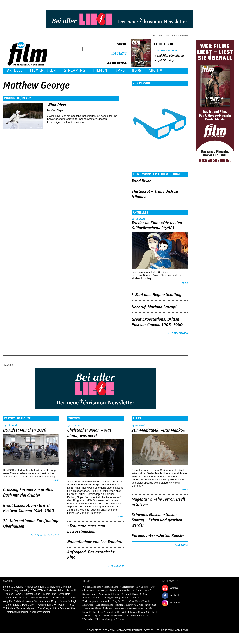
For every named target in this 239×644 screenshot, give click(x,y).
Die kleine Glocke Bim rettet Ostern (108, 608)
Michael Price (56, 590)
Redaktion (109, 630)
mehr (185, 283)
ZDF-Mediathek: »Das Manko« (158, 430)
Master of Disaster (113, 616)
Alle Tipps (181, 545)
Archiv (155, 70)
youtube (174, 588)
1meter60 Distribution (17, 612)
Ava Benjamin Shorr (66, 608)
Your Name (143, 590)
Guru (126, 594)
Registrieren (180, 35)
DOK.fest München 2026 (25, 430)
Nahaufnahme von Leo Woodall (95, 542)
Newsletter (94, 630)
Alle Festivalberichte (45, 535)
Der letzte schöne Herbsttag (110, 605)
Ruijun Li (71, 590)
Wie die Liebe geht (91, 587)
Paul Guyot (28, 605)
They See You (119, 601)
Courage (110, 612)
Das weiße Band (140, 594)
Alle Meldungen (178, 334)
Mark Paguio (12, 605)
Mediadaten (124, 630)
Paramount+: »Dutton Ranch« (158, 536)
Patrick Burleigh (68, 601)
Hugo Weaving (22, 590)
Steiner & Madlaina (13, 587)
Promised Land (111, 587)
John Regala (44, 605)
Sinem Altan (50, 594)
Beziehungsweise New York (96, 601)
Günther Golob (32, 594)
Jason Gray (50, 601)
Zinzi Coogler (44, 608)
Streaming (75, 70)
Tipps (119, 70)
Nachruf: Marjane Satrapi (154, 307)
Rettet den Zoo (127, 590)
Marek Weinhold (35, 587)
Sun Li (37, 601)
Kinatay (117, 594)
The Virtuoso (131, 616)
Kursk (121, 619)
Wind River (57, 105)
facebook (175, 595)
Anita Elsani (54, 587)
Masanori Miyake (25, 608)
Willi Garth (60, 605)
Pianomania (104, 594)
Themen (100, 70)
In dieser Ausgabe (167, 51)
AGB (177, 630)
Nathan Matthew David (37, 598)
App (160, 35)
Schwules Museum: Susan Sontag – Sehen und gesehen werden (157, 520)
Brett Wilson (39, 590)
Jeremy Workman (41, 612)
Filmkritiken (43, 70)
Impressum (167, 630)
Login (167, 35)
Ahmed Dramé (13, 594)
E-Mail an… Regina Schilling (156, 295)
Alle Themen (116, 566)
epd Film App (165, 60)
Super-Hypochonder (107, 590)
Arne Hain (65, 594)
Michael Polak (23, 601)
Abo (154, 35)
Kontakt (137, 630)
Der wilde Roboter (126, 612)
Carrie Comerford (12, 598)
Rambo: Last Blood (92, 598)
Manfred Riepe (55, 110)
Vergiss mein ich (130, 587)
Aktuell (15, 70)
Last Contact (133, 598)
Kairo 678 (131, 605)
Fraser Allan (59, 598)
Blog (137, 70)
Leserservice (116, 63)
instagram (175, 603)
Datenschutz (151, 630)
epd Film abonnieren (170, 56)
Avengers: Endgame (114, 598)
